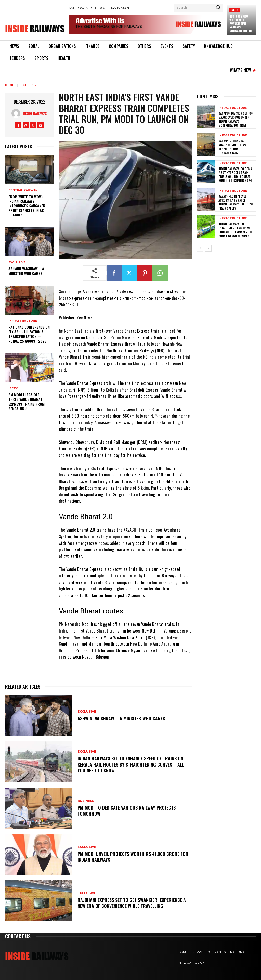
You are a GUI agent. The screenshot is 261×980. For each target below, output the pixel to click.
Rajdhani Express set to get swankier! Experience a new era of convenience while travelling (132, 903)
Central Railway (23, 190)
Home (10, 85)
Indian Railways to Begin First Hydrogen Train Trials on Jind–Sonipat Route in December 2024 (235, 175)
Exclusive (30, 85)
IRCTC (234, 10)
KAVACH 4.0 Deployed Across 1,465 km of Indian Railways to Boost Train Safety (236, 202)
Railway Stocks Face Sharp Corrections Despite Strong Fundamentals (233, 147)
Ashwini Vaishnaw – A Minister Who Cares (26, 271)
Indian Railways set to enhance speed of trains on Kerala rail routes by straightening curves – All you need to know (131, 764)
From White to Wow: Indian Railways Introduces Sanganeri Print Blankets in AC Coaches (27, 206)
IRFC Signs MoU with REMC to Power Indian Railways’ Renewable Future (241, 24)
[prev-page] (200, 248)
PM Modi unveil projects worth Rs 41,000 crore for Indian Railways (133, 857)
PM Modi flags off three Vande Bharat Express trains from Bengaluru (27, 402)
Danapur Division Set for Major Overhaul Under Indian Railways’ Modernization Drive (236, 119)
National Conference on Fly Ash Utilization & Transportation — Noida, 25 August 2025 (29, 334)
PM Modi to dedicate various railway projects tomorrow (127, 811)
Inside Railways (35, 113)
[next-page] (208, 248)
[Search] (218, 8)
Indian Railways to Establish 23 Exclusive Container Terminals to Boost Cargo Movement (235, 230)
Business (86, 801)
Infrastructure (23, 321)
